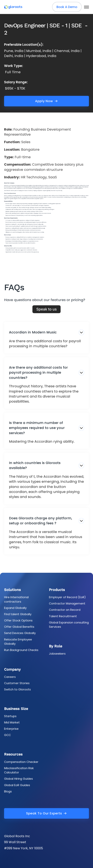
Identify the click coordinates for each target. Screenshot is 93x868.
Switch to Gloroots (17, 689)
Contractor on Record (65, 610)
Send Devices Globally (20, 633)
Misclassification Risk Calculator (19, 770)
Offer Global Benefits (19, 627)
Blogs (8, 791)
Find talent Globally (18, 614)
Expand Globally (15, 608)
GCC (7, 735)
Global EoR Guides (17, 785)
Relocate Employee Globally (18, 642)
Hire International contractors (16, 599)
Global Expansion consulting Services (69, 625)
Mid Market (12, 722)
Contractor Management (67, 603)
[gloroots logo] (13, 7)
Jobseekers (57, 654)
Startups (10, 716)
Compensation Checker (21, 762)
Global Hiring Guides (18, 779)
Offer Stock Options (18, 620)
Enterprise (11, 729)
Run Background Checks (21, 650)
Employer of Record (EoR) (67, 597)
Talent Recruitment (63, 616)
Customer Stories (17, 683)
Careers (10, 677)
